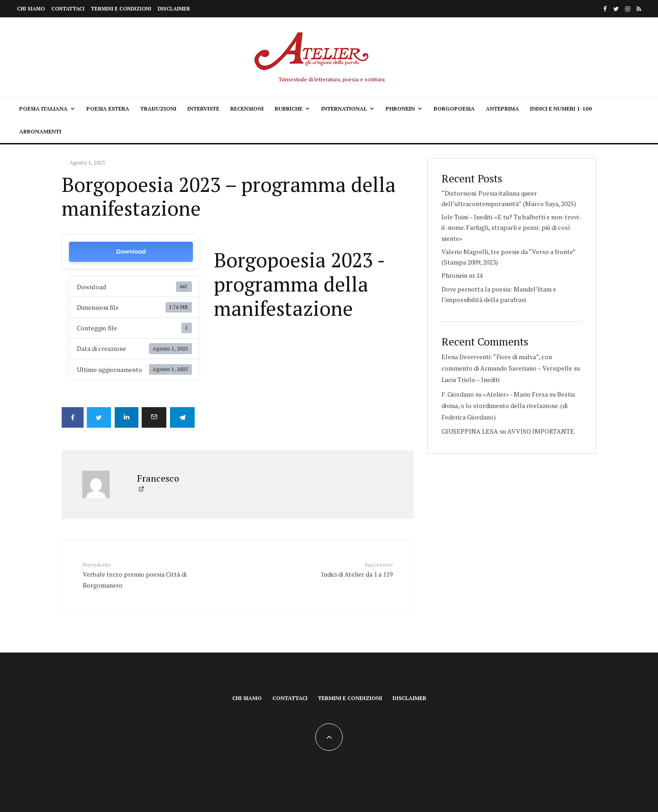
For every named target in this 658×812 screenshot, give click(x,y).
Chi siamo (31, 9)
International (344, 109)
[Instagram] (628, 9)
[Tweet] (100, 417)
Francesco (158, 477)
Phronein (400, 109)
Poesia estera (108, 109)
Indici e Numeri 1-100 (561, 109)
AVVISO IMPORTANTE (541, 431)
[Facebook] (605, 9)
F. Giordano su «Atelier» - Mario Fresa (495, 394)
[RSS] (639, 9)
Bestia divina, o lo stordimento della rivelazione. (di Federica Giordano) (508, 406)
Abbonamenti (40, 131)
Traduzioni (158, 109)
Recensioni (247, 109)
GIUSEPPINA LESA (470, 431)
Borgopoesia (454, 109)
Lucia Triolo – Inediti (470, 379)
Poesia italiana (43, 109)
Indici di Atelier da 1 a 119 (337, 569)
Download (131, 252)
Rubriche (289, 109)
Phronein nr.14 (462, 275)
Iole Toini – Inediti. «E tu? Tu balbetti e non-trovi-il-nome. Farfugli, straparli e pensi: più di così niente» (511, 227)
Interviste (203, 109)
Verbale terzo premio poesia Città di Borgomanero (138, 574)
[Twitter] (616, 9)
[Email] (158, 417)
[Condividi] (73, 417)
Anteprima (502, 109)
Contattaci (68, 9)
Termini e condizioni (121, 9)
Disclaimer (174, 9)
